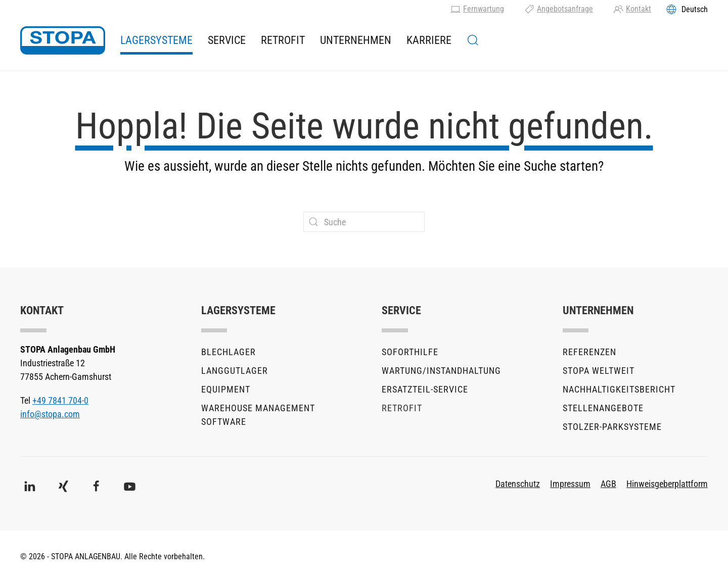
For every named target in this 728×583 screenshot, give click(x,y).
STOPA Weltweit (599, 371)
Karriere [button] (429, 40)
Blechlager (229, 352)
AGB (608, 484)
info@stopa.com (50, 414)
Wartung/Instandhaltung (441, 371)
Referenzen (589, 352)
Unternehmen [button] (356, 40)
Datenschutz (518, 484)
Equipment (226, 389)
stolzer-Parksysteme (612, 427)
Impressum (570, 484)
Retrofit (283, 40)
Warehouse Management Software (258, 415)
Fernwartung (477, 9)
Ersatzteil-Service (425, 389)
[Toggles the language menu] (687, 9)
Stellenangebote (603, 408)
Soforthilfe (410, 352)
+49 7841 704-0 (60, 400)
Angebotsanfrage (559, 9)
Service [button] (227, 40)
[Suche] (364, 222)
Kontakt (632, 9)
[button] (473, 40)
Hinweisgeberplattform (667, 484)
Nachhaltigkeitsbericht (619, 389)
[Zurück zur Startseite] (63, 40)
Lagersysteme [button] (156, 40)
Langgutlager (235, 371)
